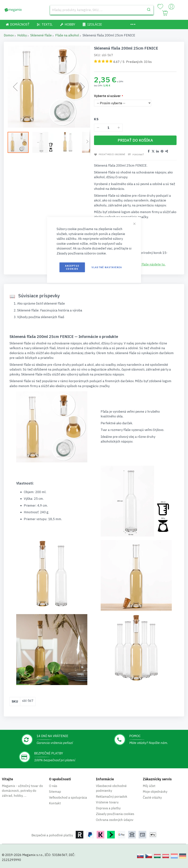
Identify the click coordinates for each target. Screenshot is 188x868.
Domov (9, 35)
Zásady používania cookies (115, 814)
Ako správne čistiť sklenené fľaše (41, 303)
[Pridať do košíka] (135, 140)
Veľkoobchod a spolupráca (68, 797)
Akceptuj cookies (72, 267)
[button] (44, 142)
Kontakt (55, 803)
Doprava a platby (108, 808)
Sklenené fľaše (41, 35)
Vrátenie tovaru (107, 802)
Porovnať (138, 155)
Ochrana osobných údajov (115, 820)
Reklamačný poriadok (112, 797)
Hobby (22, 35)
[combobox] (102, 10)
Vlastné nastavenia (107, 267)
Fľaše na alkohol (67, 35)
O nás (53, 786)
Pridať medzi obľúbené (112, 154)
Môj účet (149, 786)
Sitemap (55, 792)
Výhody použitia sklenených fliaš (41, 317)
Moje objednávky (155, 792)
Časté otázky (152, 797)
